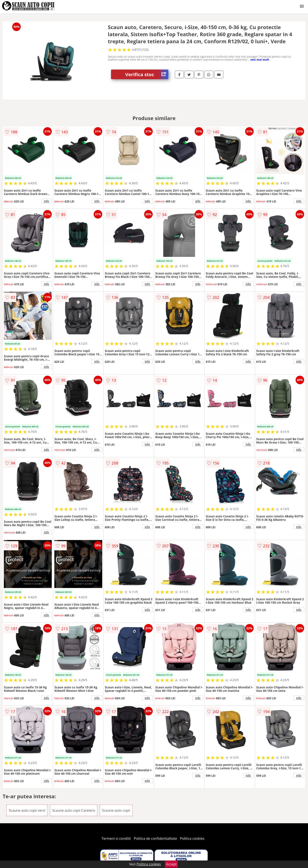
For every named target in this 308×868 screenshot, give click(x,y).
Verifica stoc (147, 74)
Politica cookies (192, 838)
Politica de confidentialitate (155, 838)
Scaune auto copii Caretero (74, 810)
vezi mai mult (260, 60)
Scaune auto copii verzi (27, 810)
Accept (171, 864)
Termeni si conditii (116, 838)
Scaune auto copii (116, 810)
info (46, 201)
